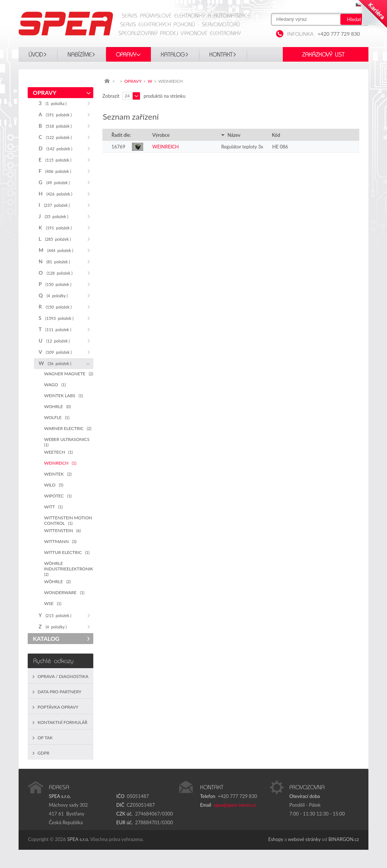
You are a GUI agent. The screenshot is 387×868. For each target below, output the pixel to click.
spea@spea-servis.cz (235, 805)
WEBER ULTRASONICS (68, 442)
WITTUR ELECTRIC (67, 552)
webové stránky (304, 839)
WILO (54, 485)
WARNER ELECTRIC (68, 428)
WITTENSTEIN (62, 530)
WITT (53, 507)
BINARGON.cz (344, 839)
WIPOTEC (58, 496)
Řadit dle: (121, 135)
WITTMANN (60, 541)
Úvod (36, 55)
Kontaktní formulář (62, 722)
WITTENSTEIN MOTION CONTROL (68, 520)
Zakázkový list (323, 55)
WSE (53, 603)
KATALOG (173, 55)
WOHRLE (57, 406)
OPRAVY (126, 55)
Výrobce (161, 135)
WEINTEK (58, 474)
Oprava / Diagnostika (63, 676)
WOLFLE (57, 417)
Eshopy (276, 839)
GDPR (44, 753)
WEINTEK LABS (64, 396)
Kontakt (221, 55)
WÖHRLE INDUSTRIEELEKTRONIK (69, 569)
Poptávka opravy (58, 707)
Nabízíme (79, 55)
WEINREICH (60, 463)
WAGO (55, 385)
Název (231, 135)
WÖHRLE (57, 582)
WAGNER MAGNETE (69, 374)
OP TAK (45, 738)
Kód (276, 135)
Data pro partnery (59, 692)
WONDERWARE (64, 592)
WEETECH (58, 452)
